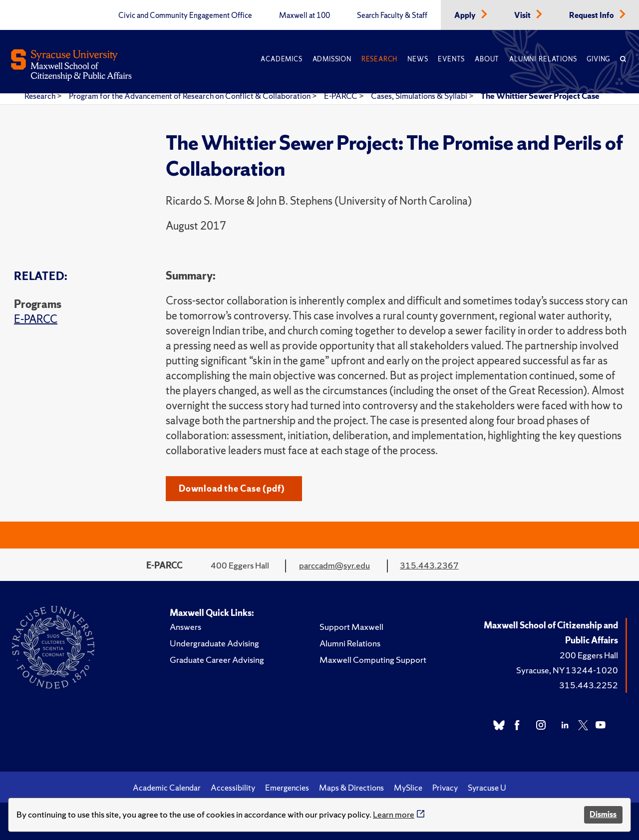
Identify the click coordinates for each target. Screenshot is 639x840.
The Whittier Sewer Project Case (540, 96)
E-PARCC (341, 96)
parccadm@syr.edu (334, 565)
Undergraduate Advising (214, 643)
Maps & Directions (351, 788)
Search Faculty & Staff (392, 15)
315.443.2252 (589, 685)
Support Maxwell (351, 627)
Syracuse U (487, 788)
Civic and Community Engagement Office (185, 15)
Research (379, 59)
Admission (332, 59)
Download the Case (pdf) (232, 488)
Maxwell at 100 (305, 15)
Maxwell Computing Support (373, 660)
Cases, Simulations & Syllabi (420, 96)
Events (451, 59)
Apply (466, 15)
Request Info (592, 15)
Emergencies (287, 788)
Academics (281, 59)
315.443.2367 (429, 565)
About (487, 59)
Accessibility (233, 788)
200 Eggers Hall (589, 655)
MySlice (408, 788)
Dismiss (603, 814)
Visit (523, 15)
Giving (598, 59)
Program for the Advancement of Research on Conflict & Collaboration (190, 96)
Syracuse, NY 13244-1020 (567, 670)
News (418, 59)
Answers (185, 627)
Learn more (394, 814)
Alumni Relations (543, 59)
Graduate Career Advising (217, 660)
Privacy (445, 788)
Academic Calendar (167, 788)
